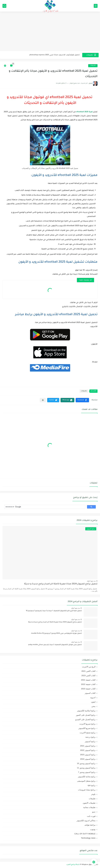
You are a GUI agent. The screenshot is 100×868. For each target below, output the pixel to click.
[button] (82, 400)
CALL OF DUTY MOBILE (85, 834)
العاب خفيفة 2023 (88, 689)
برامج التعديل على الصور (86, 715)
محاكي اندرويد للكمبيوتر (86, 820)
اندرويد (93, 697)
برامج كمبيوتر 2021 (88, 746)
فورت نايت (91, 816)
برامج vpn (92, 785)
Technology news (88, 838)
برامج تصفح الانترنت (88, 733)
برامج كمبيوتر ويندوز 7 (87, 772)
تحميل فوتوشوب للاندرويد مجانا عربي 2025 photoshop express (55, 55)
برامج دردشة (90, 737)
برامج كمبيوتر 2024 (88, 759)
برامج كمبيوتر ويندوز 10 (86, 763)
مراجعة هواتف (90, 825)
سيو (94, 812)
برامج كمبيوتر (90, 741)
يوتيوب (93, 829)
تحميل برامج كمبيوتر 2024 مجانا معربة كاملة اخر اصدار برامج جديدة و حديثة (61, 584)
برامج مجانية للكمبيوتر (87, 777)
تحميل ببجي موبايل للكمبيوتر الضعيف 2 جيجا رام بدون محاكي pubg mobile (55, 645)
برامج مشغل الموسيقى (86, 781)
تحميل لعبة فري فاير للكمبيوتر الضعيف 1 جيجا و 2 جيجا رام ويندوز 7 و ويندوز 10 (54, 611)
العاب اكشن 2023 (88, 675)
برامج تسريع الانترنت (87, 724)
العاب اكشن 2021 (88, 671)
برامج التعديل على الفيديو (85, 719)
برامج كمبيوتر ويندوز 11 (86, 768)
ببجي (93, 706)
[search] (45, 507)
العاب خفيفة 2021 (88, 680)
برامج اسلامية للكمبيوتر (86, 711)
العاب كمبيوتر (90, 693)
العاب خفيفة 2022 (88, 684)
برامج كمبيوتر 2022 (88, 750)
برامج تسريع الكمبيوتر (87, 728)
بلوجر (93, 794)
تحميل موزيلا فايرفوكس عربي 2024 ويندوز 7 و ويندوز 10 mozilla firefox (56, 633)
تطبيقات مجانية (89, 807)
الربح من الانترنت (89, 667)
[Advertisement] (50, 32)
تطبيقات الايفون (89, 803)
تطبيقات (93, 66)
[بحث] (4, 6)
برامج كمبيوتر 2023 (88, 755)
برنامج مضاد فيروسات (87, 790)
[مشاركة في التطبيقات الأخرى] (43, 400)
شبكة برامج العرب (73, 865)
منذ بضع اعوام (91, 581)
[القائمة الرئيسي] (96, 6)
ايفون (93, 702)
